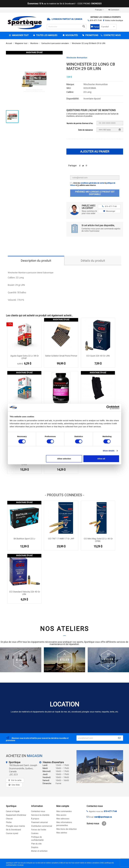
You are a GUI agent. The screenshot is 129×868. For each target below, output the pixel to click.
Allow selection (64, 459)
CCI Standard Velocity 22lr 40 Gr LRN (25, 593)
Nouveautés (71, 35)
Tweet (83, 167)
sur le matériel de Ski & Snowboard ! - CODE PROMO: (64, 4)
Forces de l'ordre (39, 830)
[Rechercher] (67, 27)
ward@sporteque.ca (103, 817)
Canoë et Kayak (13, 811)
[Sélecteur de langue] (100, 10)
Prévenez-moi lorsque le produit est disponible (95, 193)
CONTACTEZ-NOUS (112, 35)
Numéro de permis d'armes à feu (80, 123)
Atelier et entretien (39, 851)
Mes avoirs (61, 815)
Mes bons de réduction (67, 829)
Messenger (109, 211)
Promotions (92, 35)
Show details (109, 451)
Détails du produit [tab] (93, 261)
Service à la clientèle (40, 815)
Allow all (101, 459)
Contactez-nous (38, 811)
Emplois (35, 847)
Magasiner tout (20, 35)
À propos (35, 819)
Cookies (35, 833)
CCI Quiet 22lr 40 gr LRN (98, 356)
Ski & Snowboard (13, 830)
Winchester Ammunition (77, 58)
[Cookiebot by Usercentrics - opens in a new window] (108, 407)
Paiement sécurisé (39, 822)
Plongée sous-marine (15, 826)
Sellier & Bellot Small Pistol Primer (61, 356)
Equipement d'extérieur (16, 815)
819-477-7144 (96, 20)
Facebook (104, 823)
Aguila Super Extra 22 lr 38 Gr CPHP (25, 357)
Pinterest (86, 167)
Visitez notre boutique (114, 20)
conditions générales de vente (92, 183)
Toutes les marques (46, 35)
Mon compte (63, 806)
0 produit (108, 27)
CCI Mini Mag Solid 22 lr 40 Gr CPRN (98, 540)
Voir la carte (16, 780)
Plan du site (36, 844)
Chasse (9, 819)
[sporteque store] (100, 767)
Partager (80, 167)
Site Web (16, 785)
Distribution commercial (42, 826)
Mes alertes (62, 833)
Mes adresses (63, 819)
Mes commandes (64, 811)
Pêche (9, 822)
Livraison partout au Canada (67, 19)
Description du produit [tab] (36, 261)
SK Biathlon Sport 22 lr (24, 539)
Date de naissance (86, 130)
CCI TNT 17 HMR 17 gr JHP (61, 539)
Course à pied (12, 833)
